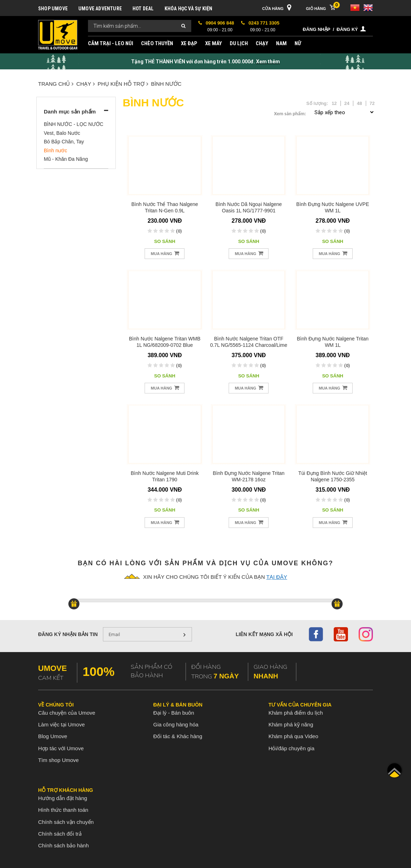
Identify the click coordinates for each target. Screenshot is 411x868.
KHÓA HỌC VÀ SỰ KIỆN (189, 9)
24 (347, 103)
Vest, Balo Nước (62, 133)
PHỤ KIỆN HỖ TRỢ (123, 84)
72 (372, 103)
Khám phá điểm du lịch (296, 713)
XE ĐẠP (189, 43)
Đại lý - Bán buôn (174, 713)
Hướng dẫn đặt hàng (63, 798)
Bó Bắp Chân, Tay (64, 142)
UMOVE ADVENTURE (100, 9)
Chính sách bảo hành (63, 845)
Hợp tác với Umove (61, 748)
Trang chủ (56, 84)
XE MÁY (214, 43)
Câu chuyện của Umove (67, 713)
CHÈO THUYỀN (157, 43)
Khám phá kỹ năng (291, 724)
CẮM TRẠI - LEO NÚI (111, 43)
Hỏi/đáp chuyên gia (292, 748)
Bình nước (166, 84)
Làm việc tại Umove (61, 724)
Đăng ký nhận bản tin (68, 634)
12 (334, 103)
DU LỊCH (239, 43)
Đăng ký (347, 29)
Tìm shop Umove (58, 760)
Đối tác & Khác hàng (178, 736)
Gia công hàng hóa (176, 724)
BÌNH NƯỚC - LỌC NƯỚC (74, 124)
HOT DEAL (143, 9)
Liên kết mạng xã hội (264, 634)
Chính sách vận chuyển (66, 822)
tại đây (277, 577)
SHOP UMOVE (53, 9)
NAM (281, 43)
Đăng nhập (316, 29)
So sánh (165, 241)
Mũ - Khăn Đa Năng (66, 159)
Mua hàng (165, 253)
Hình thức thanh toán (63, 810)
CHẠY (262, 43)
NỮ (298, 43)
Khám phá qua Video (293, 736)
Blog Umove (53, 736)
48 (359, 103)
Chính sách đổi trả (60, 834)
